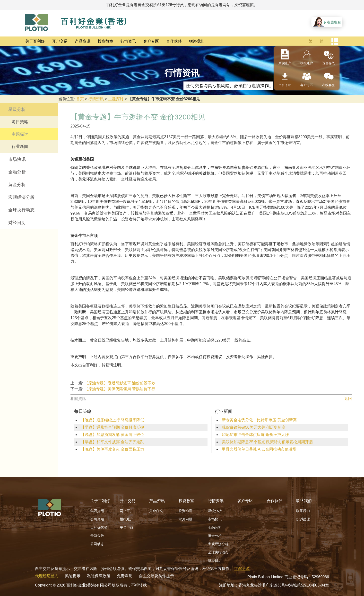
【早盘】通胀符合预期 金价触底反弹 (113, 427)
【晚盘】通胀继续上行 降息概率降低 (113, 420)
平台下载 (285, 85)
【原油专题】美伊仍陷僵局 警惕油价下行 (120, 389)
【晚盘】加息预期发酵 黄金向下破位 (113, 435)
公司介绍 (97, 519)
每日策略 (20, 122)
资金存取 (329, 63)
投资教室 (105, 41)
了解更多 (242, 569)
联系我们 (303, 511)
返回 (348, 399)
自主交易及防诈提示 (156, 576)
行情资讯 (128, 41)
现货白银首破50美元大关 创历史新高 (254, 427)
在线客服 (329, 85)
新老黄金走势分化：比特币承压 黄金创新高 (259, 420)
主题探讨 (116, 99)
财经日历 (17, 223)
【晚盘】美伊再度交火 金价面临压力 (113, 449)
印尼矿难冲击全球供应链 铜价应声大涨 (255, 435)
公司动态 (97, 544)
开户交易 (60, 41)
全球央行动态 (21, 210)
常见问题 (185, 519)
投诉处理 (303, 519)
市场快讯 (17, 159)
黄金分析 (17, 185)
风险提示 (73, 576)
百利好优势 (99, 527)
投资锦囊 (185, 511)
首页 (80, 99)
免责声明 (125, 576)
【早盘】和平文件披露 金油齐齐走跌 (113, 442)
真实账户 (285, 63)
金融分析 (17, 172)
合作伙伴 (174, 41)
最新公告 (97, 536)
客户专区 (151, 41)
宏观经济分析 (21, 197)
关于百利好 (35, 41)
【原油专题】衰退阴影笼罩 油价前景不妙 (120, 383)
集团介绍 (97, 511)
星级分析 (215, 511)
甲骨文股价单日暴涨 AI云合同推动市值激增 (259, 449)
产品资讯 (83, 41)
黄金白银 (156, 511)
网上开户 (127, 511)
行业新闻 (20, 147)
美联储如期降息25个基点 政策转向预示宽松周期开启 (267, 442)
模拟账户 (307, 63)
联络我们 (197, 41)
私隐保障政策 (99, 576)
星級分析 (17, 109)
